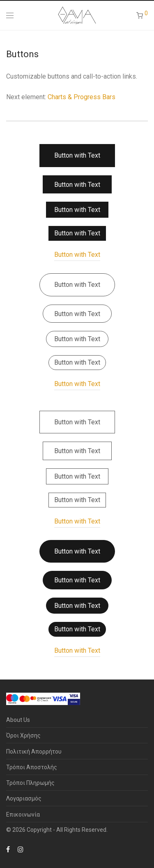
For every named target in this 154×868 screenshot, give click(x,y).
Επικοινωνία (23, 814)
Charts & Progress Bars (82, 97)
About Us (18, 720)
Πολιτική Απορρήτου (34, 752)
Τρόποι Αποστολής (32, 767)
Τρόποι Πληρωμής (30, 783)
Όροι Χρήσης (23, 735)
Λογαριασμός (24, 798)
